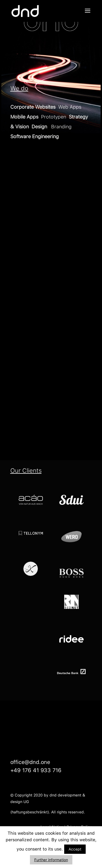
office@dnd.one (30, 762)
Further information (51, 860)
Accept (75, 849)
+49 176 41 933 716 (36, 770)
